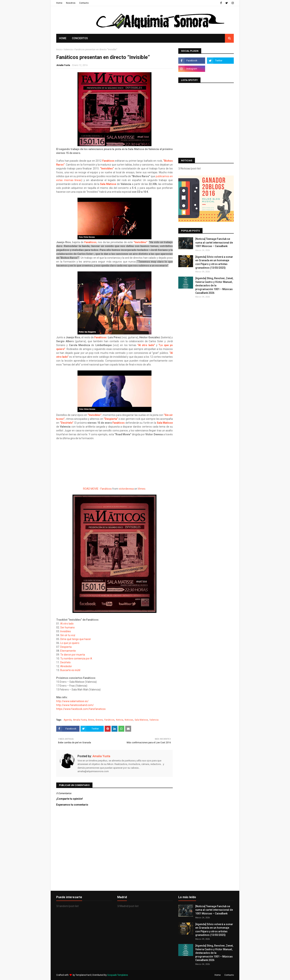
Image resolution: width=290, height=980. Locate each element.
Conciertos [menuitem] (80, 38)
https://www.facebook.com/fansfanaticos (81, 709)
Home (59, 3)
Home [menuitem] (63, 38)
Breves (99, 720)
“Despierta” (111, 419)
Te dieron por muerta (73, 655)
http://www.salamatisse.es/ (73, 701)
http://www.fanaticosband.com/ (75, 705)
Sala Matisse (108, 184)
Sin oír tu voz (68, 635)
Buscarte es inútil (71, 670)
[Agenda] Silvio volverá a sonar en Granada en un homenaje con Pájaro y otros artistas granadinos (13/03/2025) (214, 262)
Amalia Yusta (63, 65)
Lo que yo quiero (70, 643)
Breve (91, 720)
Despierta (66, 647)
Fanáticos (108, 161)
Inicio (59, 50)
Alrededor (66, 666)
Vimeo (142, 489)
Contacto (84, 3)
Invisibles (66, 631)
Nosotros (71, 3)
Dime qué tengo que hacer (76, 639)
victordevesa (126, 489)
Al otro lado (67, 624)
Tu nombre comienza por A (76, 659)
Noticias (129, 720)
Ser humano (68, 627)
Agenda (68, 720)
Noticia (120, 720)
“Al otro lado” (146, 345)
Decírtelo (66, 662)
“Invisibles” (107, 169)
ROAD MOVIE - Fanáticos (97, 489)
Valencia (68, 50)
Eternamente (68, 651)
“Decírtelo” (67, 423)
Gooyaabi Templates (118, 975)
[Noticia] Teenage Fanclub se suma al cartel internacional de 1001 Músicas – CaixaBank (214, 243)
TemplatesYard (83, 975)
